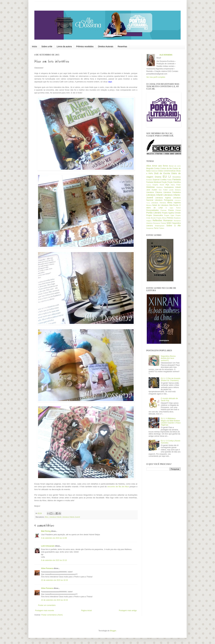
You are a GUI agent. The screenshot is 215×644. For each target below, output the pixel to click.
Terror (156, 228)
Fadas (169, 180)
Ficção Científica (174, 182)
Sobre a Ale (47, 46)
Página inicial (86, 611)
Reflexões (157, 220)
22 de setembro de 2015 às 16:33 (54, 580)
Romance (168, 220)
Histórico (160, 187)
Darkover (155, 171)
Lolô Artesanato (48, 546)
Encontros (177, 177)
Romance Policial (160, 223)
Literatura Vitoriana (159, 203)
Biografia (150, 168)
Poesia (171, 210)
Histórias (150, 187)
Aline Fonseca (47, 568)
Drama (158, 177)
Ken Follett (163, 190)
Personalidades (153, 210)
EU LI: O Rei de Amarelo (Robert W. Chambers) (171, 379)
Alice (47, 517)
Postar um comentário (47, 605)
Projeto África (161, 218)
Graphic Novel (158, 185)
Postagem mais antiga (128, 611)
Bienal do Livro (175, 166)
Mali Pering (46, 531)
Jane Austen (152, 190)
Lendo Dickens (175, 190)
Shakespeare (160, 226)
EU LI (167, 177)
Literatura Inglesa (163, 198)
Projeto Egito (169, 215)
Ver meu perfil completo (156, 77)
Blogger (113, 631)
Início (34, 46)
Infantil (178, 187)
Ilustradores (169, 187)
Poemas (163, 210)
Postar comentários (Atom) (52, 615)
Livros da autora (64, 46)
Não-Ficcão (174, 205)
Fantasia (177, 179)
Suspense (150, 228)
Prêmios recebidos (85, 46)
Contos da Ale (166, 168)
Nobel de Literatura (160, 205)
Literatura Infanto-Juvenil (71, 517)
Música (149, 205)
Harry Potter (176, 185)
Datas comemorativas (167, 171)
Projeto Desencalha (155, 215)
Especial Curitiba (160, 180)
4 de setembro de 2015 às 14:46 (54, 538)
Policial (178, 210)
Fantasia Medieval (154, 182)
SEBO (169, 223)
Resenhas (122, 46)
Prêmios (170, 218)
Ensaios (149, 180)
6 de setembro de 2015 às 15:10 (54, 560)
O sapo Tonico (173, 208)
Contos (157, 168)
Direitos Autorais (106, 46)
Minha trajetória (174, 203)
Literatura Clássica (154, 192)
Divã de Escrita (162, 173)
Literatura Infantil (55, 517)
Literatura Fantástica (172, 192)
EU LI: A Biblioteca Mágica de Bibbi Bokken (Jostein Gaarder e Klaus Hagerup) (171, 422)
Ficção (164, 182)
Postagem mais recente (44, 611)
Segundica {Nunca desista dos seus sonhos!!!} (168, 358)
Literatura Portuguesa (164, 200)
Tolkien (162, 228)
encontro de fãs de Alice (118, 487)
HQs (167, 185)
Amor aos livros (160, 166)
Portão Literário (154, 213)
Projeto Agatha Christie (171, 213)
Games (149, 185)
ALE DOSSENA (166, 55)
